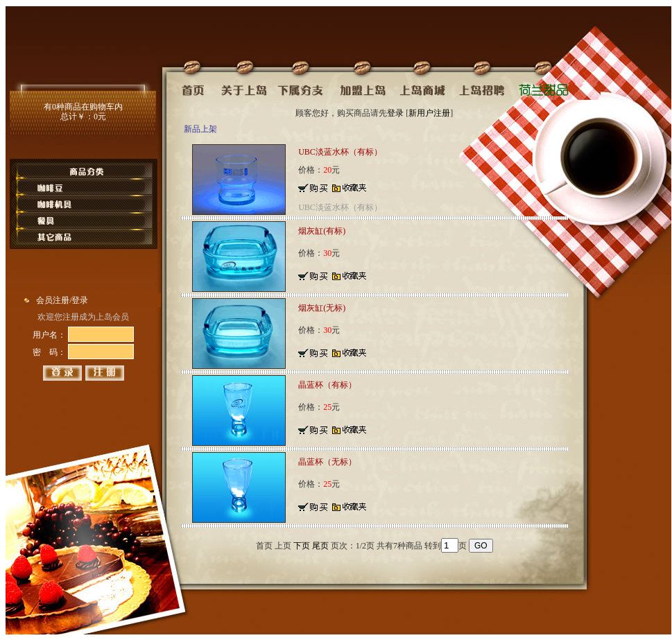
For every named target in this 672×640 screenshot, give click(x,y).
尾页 (320, 546)
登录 (395, 113)
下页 (302, 546)
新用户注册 (429, 113)
